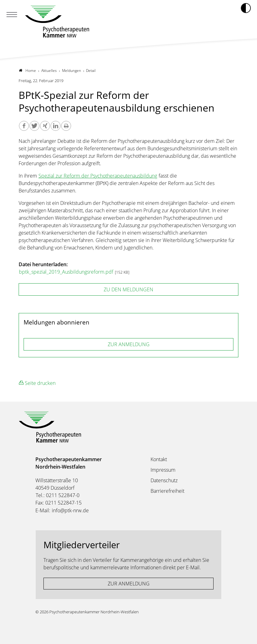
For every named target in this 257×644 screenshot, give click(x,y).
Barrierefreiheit (167, 491)
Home (27, 71)
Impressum (163, 470)
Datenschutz (164, 480)
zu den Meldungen (128, 289)
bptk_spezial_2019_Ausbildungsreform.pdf (67, 272)
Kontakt (159, 459)
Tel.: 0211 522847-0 (58, 495)
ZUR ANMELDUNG (129, 344)
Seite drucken (37, 383)
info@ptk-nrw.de (70, 510)
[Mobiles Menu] (12, 15)
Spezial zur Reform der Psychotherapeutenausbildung (98, 176)
